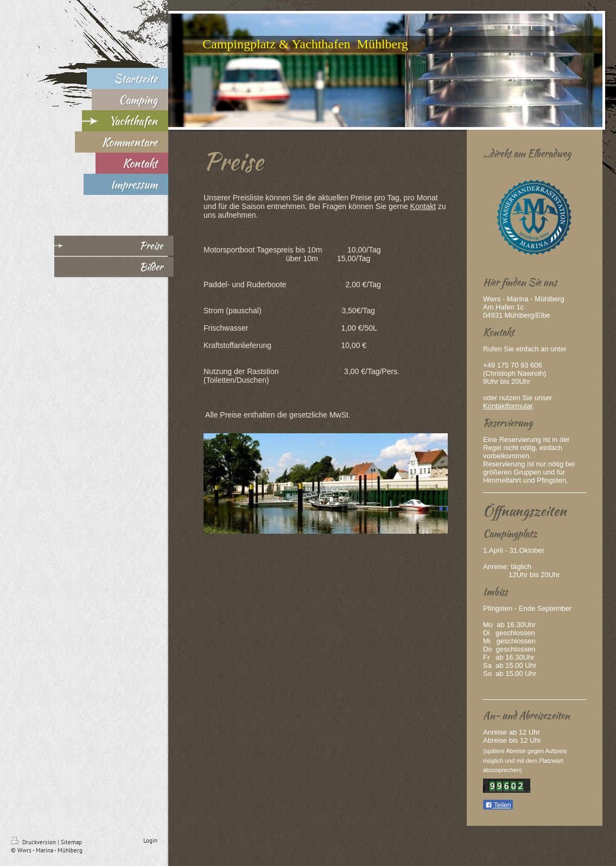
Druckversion (34, 842)
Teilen (498, 805)
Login (150, 840)
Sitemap (71, 842)
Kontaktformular (508, 406)
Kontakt (423, 206)
